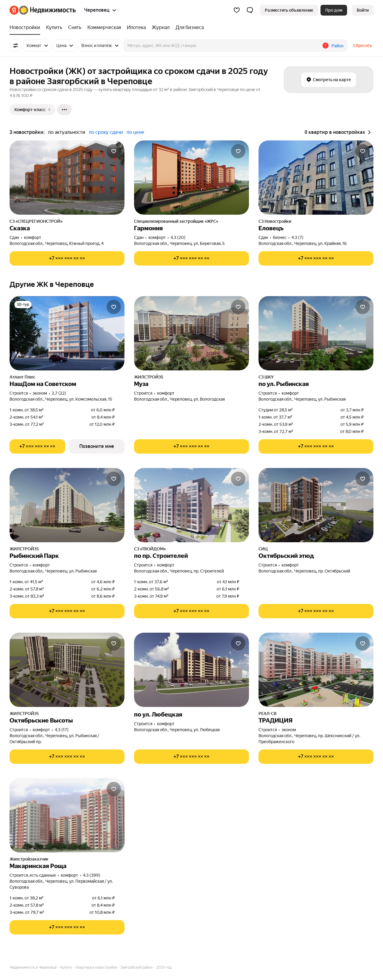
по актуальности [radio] (67, 132)
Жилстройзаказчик (29, 859)
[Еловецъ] (316, 178)
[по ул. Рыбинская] (316, 333)
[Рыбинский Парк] (67, 505)
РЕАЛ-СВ (268, 714)
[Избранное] (237, 10)
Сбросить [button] (363, 46)
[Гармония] (191, 178)
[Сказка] (67, 178)
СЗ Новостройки (275, 221)
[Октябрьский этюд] (316, 505)
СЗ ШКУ (266, 377)
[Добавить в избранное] (114, 151)
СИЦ (263, 549)
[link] (363, 10)
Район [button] (338, 46)
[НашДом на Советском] (67, 333)
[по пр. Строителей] (191, 505)
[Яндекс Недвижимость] (47, 10)
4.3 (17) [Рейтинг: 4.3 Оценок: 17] (62, 730)
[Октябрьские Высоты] (67, 670)
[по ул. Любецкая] (191, 670)
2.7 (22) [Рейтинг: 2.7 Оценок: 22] (59, 393)
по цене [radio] (135, 132)
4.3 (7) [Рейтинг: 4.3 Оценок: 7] (297, 237)
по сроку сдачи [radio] (106, 132)
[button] (250, 10)
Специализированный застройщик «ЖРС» (176, 221)
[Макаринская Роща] (67, 815)
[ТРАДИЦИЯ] (316, 670)
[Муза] (191, 333)
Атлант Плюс (22, 377)
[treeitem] (26, 28)
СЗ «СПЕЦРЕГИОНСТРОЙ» (36, 221)
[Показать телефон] (67, 258)
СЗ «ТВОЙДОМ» (150, 549)
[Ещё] (64, 110)
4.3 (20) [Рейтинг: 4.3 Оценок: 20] (178, 237)
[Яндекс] (14, 10)
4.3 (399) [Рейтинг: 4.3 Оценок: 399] (92, 875)
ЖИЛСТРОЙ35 (149, 377)
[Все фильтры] (16, 46)
